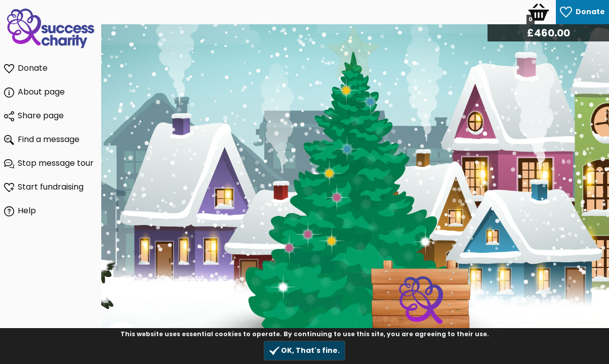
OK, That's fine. (304, 351)
